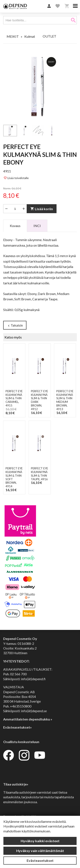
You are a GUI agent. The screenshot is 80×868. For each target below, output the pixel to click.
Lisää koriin (42, 209)
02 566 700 (18, 674)
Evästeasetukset (40, 860)
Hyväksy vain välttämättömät (40, 851)
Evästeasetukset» (17, 727)
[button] (49, 6)
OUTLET (49, 36)
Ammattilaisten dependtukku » (28, 719)
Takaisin (15, 325)
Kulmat (30, 36)
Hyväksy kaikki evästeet (40, 841)
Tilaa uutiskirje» (16, 784)
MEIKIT (13, 36)
